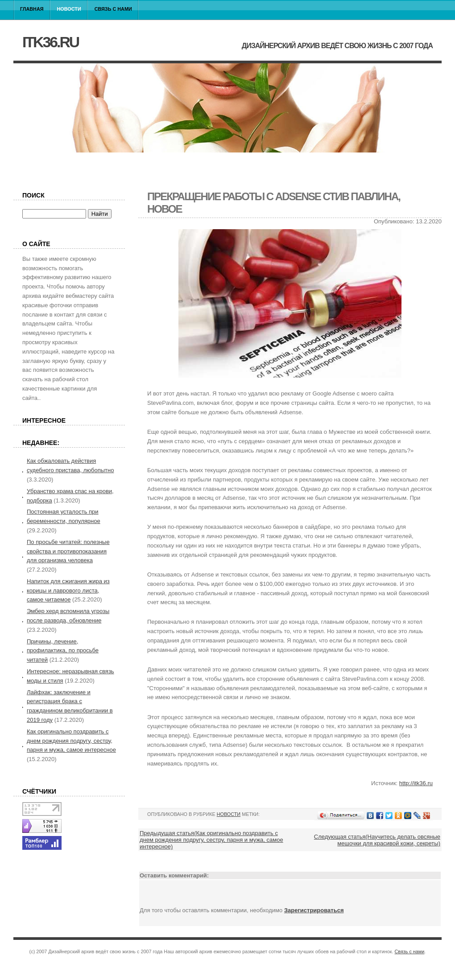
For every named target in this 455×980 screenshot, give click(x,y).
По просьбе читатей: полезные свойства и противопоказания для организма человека (68, 551)
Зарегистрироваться (314, 910)
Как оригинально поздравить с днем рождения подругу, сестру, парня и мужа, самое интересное (71, 741)
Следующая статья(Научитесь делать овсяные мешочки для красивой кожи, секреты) (377, 840)
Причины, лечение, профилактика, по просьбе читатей (63, 651)
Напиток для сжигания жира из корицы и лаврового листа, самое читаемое (68, 591)
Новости (69, 9)
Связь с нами (113, 9)
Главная (32, 9)
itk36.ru (50, 42)
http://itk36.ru (416, 783)
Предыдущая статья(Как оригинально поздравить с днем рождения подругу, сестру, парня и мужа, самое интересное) (211, 840)
